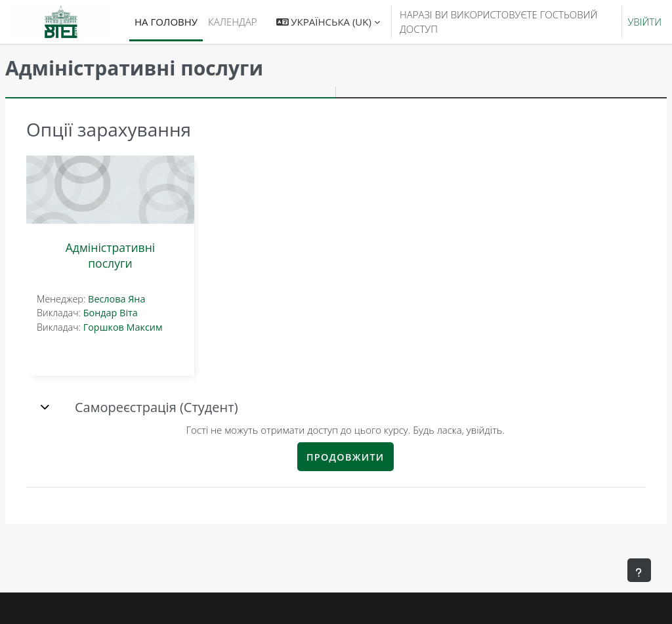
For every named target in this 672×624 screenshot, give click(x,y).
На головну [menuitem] (166, 22)
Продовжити (361, 457)
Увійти (644, 22)
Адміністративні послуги (142, 255)
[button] (328, 22)
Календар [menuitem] (232, 22)
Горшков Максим (155, 327)
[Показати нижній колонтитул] (639, 570)
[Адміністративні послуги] (142, 190)
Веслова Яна (148, 299)
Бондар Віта (142, 313)
